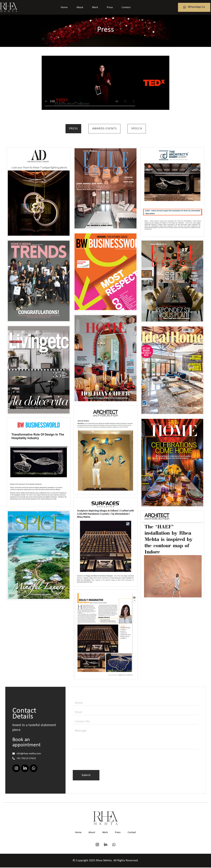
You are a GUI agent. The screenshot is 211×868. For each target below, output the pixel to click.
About (80, 7)
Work (95, 7)
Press (110, 7)
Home (64, 7)
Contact (126, 7)
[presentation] (100, 762)
